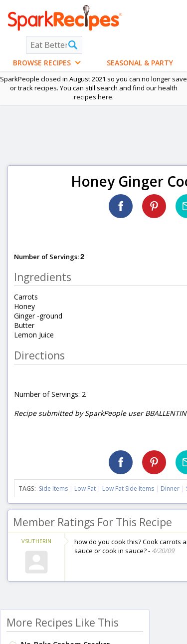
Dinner (170, 488)
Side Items (53, 488)
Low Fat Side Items (128, 488)
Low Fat (85, 488)
